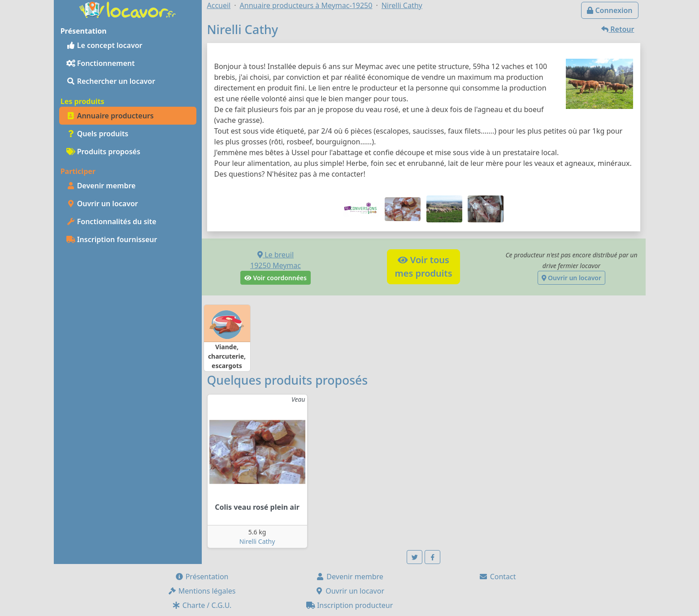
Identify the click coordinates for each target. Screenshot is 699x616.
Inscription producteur (350, 605)
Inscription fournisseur (112, 239)
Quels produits (98, 134)
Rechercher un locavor (111, 81)
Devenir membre (101, 186)
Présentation (202, 577)
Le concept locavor (104, 45)
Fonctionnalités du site (111, 221)
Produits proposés (103, 152)
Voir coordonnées (276, 278)
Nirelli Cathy (257, 541)
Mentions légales (202, 591)
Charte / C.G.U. (202, 605)
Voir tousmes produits (423, 267)
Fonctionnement (101, 63)
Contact (497, 577)
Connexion (610, 10)
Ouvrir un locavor (102, 204)
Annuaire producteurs (110, 116)
